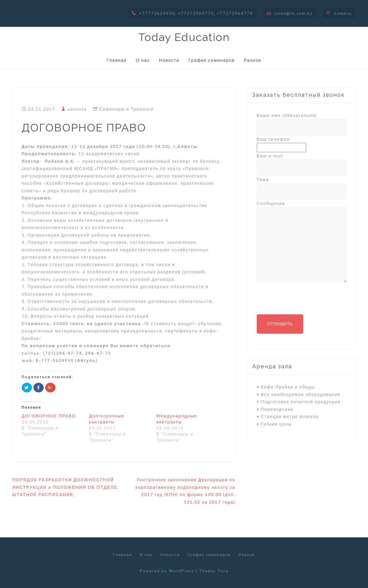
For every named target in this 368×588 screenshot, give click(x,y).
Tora (223, 571)
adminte (77, 109)
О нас (143, 60)
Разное (253, 60)
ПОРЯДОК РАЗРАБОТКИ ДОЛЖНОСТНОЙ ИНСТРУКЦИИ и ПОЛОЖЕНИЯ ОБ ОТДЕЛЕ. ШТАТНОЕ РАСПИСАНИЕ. (66, 487)
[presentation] (303, 301)
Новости (169, 60)
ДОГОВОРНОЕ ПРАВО (49, 416)
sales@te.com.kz (293, 13)
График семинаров (212, 60)
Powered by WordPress (167, 571)
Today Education (184, 37)
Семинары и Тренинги (127, 109)
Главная (117, 60)
